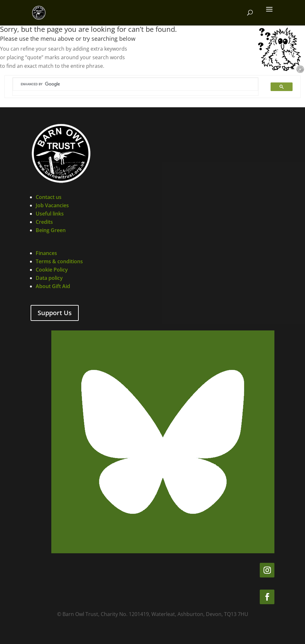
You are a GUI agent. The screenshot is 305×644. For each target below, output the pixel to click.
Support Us (55, 313)
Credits (44, 222)
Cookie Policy (52, 270)
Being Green (51, 230)
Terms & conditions (59, 261)
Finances (46, 253)
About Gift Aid (53, 286)
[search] (127, 84)
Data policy (49, 278)
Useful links (50, 214)
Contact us (49, 197)
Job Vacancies (52, 205)
